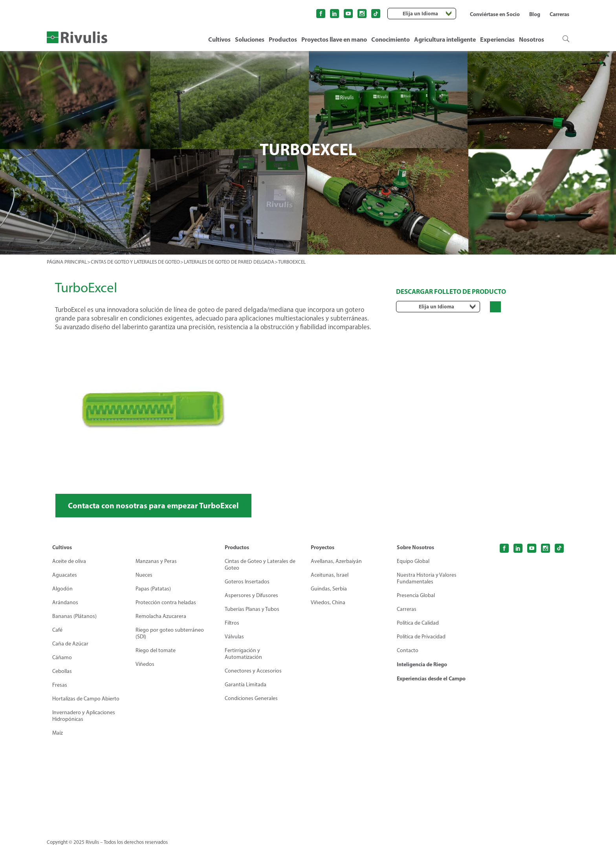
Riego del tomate (156, 650)
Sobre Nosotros (415, 547)
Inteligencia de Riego (422, 664)
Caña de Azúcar (70, 644)
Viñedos (145, 664)
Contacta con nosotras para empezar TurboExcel (153, 505)
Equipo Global (413, 561)
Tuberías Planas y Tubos (252, 609)
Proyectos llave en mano (334, 39)
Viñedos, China (328, 602)
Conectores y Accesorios (253, 671)
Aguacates (65, 575)
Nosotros (532, 39)
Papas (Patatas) (153, 589)
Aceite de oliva (69, 561)
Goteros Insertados (247, 582)
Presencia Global (416, 595)
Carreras (559, 14)
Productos (283, 39)
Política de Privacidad (421, 637)
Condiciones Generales (251, 698)
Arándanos (65, 602)
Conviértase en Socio (495, 14)
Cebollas (62, 671)
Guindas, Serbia (329, 589)
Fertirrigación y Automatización (243, 654)
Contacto (408, 650)
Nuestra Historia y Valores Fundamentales (427, 578)
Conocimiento (390, 39)
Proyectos (323, 547)
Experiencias (497, 39)
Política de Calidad (418, 623)
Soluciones (250, 39)
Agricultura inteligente (445, 39)
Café (57, 630)
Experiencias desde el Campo (431, 678)
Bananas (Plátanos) (74, 616)
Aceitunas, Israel (330, 575)
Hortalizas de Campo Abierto (86, 699)
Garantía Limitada (246, 685)
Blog (535, 14)
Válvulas (234, 637)
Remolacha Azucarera (161, 616)
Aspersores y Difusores (251, 595)
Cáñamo (62, 657)
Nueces (144, 575)
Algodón (62, 589)
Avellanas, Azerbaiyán (336, 561)
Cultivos (219, 39)
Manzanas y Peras (156, 561)
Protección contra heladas (166, 602)
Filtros (232, 623)
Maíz (58, 733)
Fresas (60, 685)
